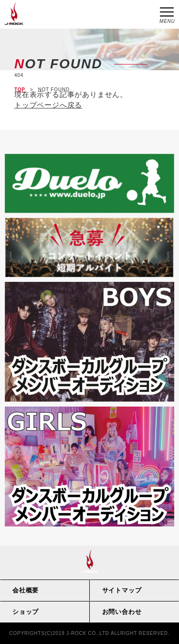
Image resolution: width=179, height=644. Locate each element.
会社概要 (26, 590)
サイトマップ (122, 590)
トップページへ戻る (48, 105)
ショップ (26, 612)
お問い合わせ (122, 612)
